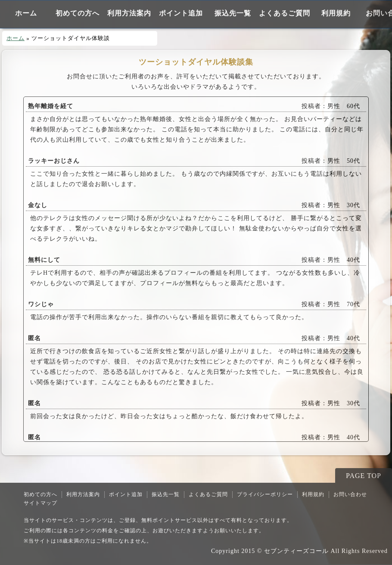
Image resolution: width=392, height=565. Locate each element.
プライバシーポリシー (265, 494)
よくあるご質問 (285, 13)
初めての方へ (78, 13)
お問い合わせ (350, 494)
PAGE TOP (364, 476)
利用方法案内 (129, 13)
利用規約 (336, 13)
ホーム (26, 13)
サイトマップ (40, 503)
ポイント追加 (181, 13)
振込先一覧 (233, 13)
